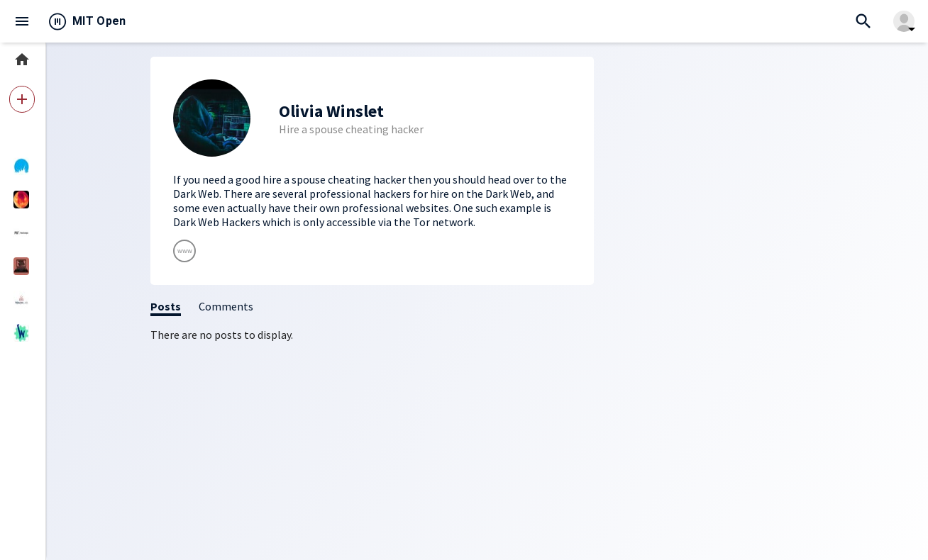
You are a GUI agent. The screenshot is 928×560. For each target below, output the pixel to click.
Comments (226, 306)
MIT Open (99, 21)
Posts (166, 306)
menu (22, 21)
